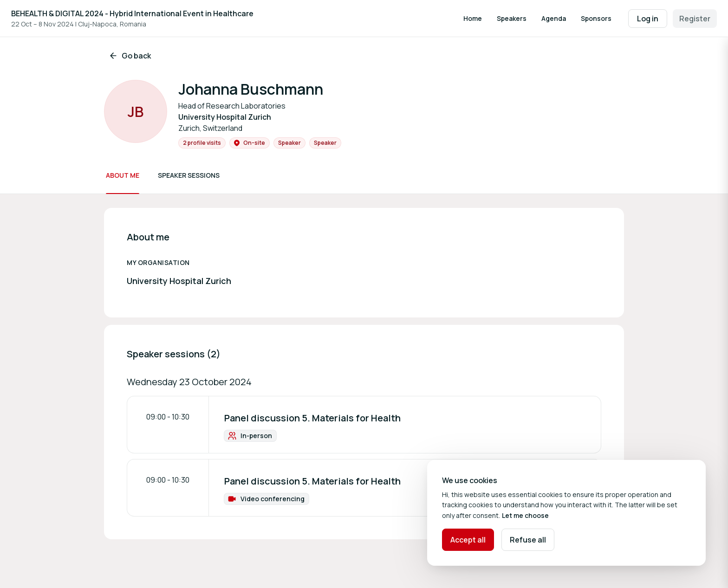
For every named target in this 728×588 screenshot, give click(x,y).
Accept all (468, 540)
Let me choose (525, 515)
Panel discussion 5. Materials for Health (312, 418)
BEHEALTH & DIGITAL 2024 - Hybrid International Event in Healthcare (132, 13)
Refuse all (528, 540)
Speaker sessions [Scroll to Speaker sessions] (189, 175)
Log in (648, 19)
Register (695, 19)
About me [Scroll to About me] (123, 175)
